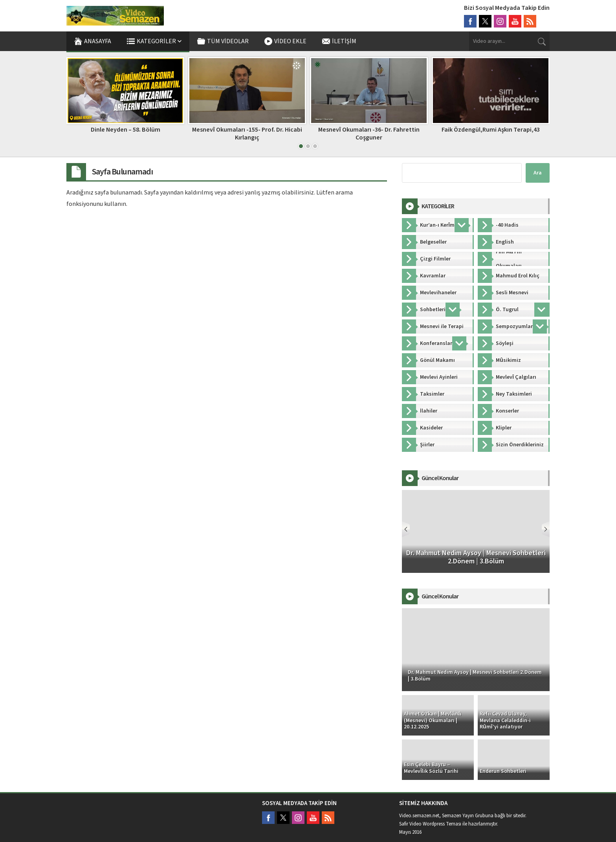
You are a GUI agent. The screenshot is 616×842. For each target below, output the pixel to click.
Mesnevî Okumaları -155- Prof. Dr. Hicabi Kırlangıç (247, 133)
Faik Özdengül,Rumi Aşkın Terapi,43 (491, 130)
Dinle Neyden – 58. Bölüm (126, 130)
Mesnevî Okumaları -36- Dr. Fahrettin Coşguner (369, 133)
